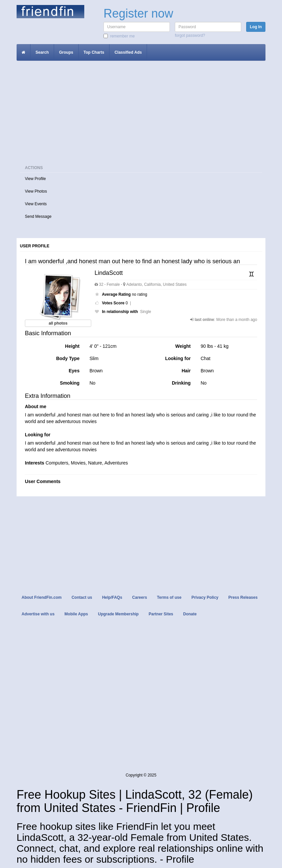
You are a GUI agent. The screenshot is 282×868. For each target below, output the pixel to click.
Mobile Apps (76, 614)
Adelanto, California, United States (155, 284)
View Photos (36, 191)
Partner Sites (161, 614)
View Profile (35, 179)
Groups (66, 52)
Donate (190, 614)
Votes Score (113, 303)
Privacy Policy (205, 597)
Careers (140, 597)
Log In (256, 27)
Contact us (82, 597)
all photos (58, 323)
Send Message (38, 217)
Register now (138, 13)
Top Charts (94, 52)
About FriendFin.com (42, 597)
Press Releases (243, 597)
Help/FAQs (112, 597)
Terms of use (169, 597)
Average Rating (116, 294)
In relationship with (120, 312)
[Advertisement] (141, 114)
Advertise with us (38, 614)
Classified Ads (128, 52)
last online (205, 320)
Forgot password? (190, 35)
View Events (36, 204)
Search (42, 52)
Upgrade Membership (118, 614)
